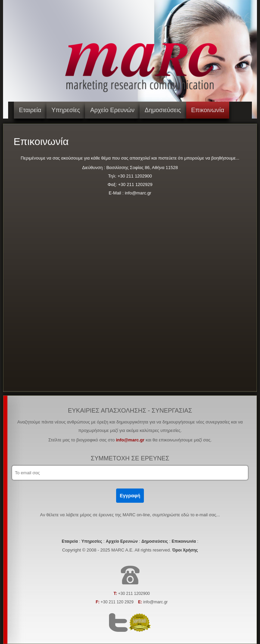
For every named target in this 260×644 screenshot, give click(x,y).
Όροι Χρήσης (185, 550)
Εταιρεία (30, 110)
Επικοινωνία (208, 110)
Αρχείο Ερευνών (112, 110)
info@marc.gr (130, 440)
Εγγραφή (130, 496)
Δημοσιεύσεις (163, 110)
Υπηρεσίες (66, 110)
